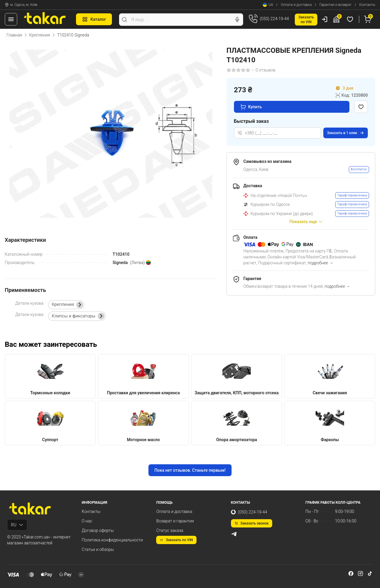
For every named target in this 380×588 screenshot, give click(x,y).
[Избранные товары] (351, 19)
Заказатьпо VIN (306, 20)
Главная (14, 35)
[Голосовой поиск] (237, 20)
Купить (251, 107)
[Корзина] (368, 19)
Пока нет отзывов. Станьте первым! (190, 470)
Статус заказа (170, 530)
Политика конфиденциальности (112, 540)
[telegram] (234, 534)
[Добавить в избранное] (361, 107)
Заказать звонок (252, 523)
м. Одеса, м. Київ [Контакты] (21, 5)
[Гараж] (337, 19)
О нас (87, 521)
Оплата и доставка (296, 5)
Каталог (94, 19)
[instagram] (360, 573)
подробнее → (321, 263)
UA (268, 5)
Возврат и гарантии (175, 521)
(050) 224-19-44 (249, 512)
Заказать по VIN (176, 540)
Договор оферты (98, 530)
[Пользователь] (324, 19)
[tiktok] (370, 573)
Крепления (39, 35)
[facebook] (351, 573)
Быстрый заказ (251, 121)
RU (17, 525)
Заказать (346, 133)
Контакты (367, 5)
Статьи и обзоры (98, 549)
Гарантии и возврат (335, 5)
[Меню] (11, 19)
